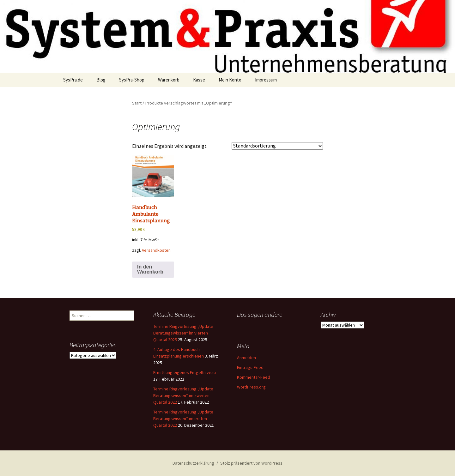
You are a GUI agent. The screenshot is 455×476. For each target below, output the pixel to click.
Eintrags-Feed (250, 367)
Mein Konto (230, 80)
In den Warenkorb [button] (150, 269)
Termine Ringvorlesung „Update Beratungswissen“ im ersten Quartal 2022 (183, 419)
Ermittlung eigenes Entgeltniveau (185, 372)
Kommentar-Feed (254, 377)
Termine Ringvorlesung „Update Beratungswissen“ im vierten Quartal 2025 (183, 333)
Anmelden (246, 358)
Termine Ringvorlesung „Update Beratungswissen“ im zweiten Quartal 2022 (183, 395)
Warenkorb (169, 80)
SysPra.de (73, 80)
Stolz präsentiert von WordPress (251, 463)
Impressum (266, 80)
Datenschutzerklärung (193, 463)
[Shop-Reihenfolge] (277, 146)
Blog (101, 80)
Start (137, 103)
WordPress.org (251, 387)
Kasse (199, 80)
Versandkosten (156, 250)
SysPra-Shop (132, 80)
